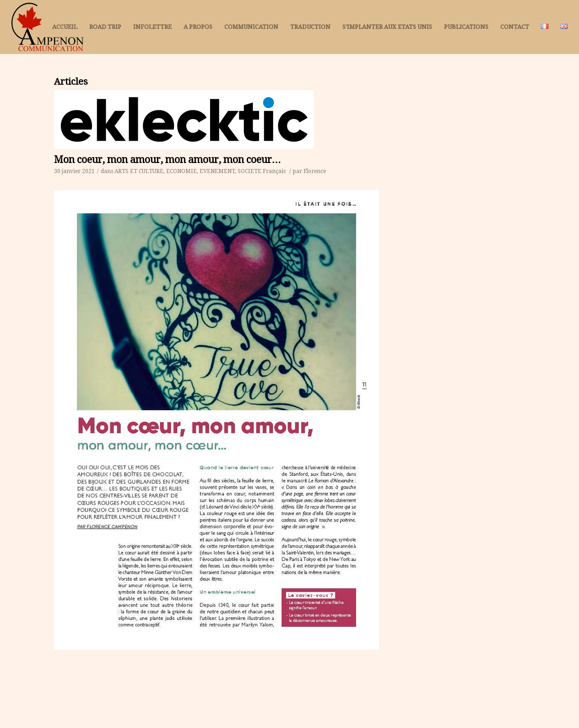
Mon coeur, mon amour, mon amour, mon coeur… (168, 160)
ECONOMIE (181, 171)
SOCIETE (249, 171)
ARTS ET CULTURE (139, 171)
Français (274, 171)
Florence (315, 171)
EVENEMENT (217, 171)
